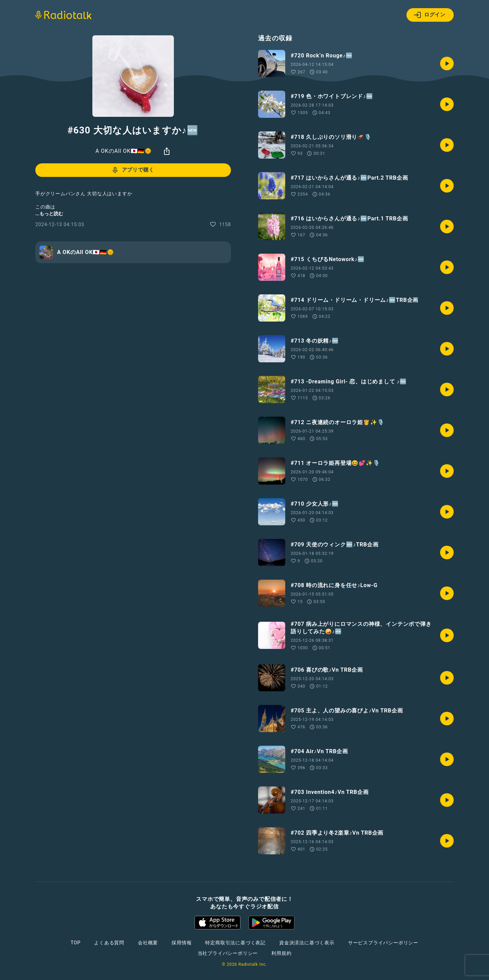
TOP (76, 943)
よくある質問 (109, 943)
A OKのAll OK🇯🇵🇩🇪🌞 (124, 151)
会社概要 (148, 943)
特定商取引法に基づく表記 (235, 943)
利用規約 (281, 953)
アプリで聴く (133, 170)
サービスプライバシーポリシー (383, 943)
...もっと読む (49, 214)
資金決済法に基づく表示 (307, 943)
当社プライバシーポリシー (228, 953)
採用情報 (182, 943)
